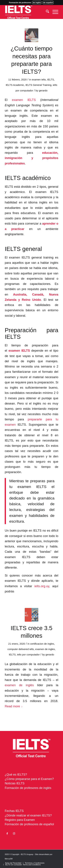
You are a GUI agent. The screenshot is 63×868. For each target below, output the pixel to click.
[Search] (46, 12)
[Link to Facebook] (7, 834)
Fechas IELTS (14, 811)
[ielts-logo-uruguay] (26, 12)
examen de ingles (45, 649)
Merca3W (9, 859)
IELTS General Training (38, 85)
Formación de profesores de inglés (28, 788)
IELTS (51, 80)
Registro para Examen (20, 820)
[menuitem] (46, 12)
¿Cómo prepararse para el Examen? (29, 779)
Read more (14, 706)
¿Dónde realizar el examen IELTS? (28, 815)
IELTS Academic (15, 85)
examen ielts (39, 80)
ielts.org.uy (42, 586)
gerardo (43, 91)
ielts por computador (28, 655)
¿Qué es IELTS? (16, 775)
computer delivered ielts (21, 649)
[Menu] (54, 12)
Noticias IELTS (15, 783)
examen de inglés (19, 685)
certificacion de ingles (42, 644)
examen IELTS (24, 100)
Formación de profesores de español (29, 824)
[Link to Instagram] (14, 834)
